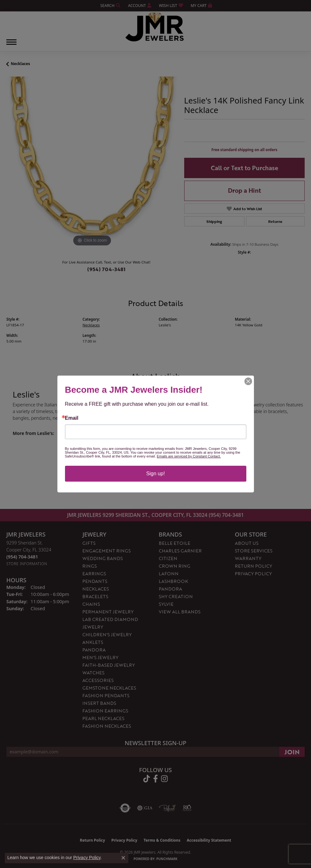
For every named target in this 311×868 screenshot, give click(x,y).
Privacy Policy (87, 858)
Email (72, 418)
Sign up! (155, 474)
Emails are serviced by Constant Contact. (189, 456)
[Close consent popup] (123, 858)
